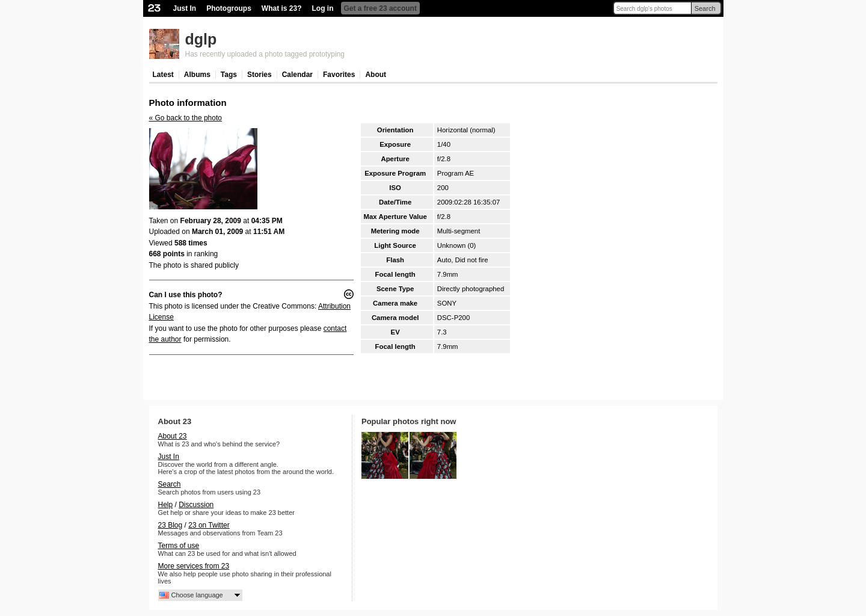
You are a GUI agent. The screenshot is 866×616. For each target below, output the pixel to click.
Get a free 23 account (380, 8)
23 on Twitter (209, 525)
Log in (323, 8)
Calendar (297, 75)
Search (705, 8)
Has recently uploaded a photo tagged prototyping (265, 54)
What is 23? (282, 8)
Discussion (196, 505)
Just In (185, 8)
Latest (163, 75)
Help (166, 505)
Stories (259, 75)
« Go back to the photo (186, 118)
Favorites (339, 75)
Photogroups (229, 8)
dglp (201, 39)
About (376, 75)
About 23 (173, 436)
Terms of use (179, 546)
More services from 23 (194, 566)
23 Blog (170, 525)
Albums (197, 75)
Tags (229, 75)
